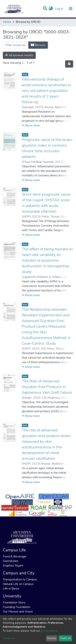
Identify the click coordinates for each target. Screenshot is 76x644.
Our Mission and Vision (18, 612)
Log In (59, 9)
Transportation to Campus (20, 579)
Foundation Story (14, 603)
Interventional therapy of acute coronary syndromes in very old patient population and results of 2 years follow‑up (46, 91)
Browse (38, 45)
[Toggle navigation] (71, 9)
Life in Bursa (11, 589)
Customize (9, 638)
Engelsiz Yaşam (13, 566)
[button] (51, 9)
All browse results (19, 55)
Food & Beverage (15, 556)
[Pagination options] (69, 64)
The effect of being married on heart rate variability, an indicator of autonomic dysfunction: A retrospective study (47, 260)
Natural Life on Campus (18, 584)
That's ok (65, 638)
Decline (52, 638)
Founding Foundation (17, 607)
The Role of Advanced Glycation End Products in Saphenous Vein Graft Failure (47, 387)
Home (7, 22)
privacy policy (49, 631)
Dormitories (11, 561)
